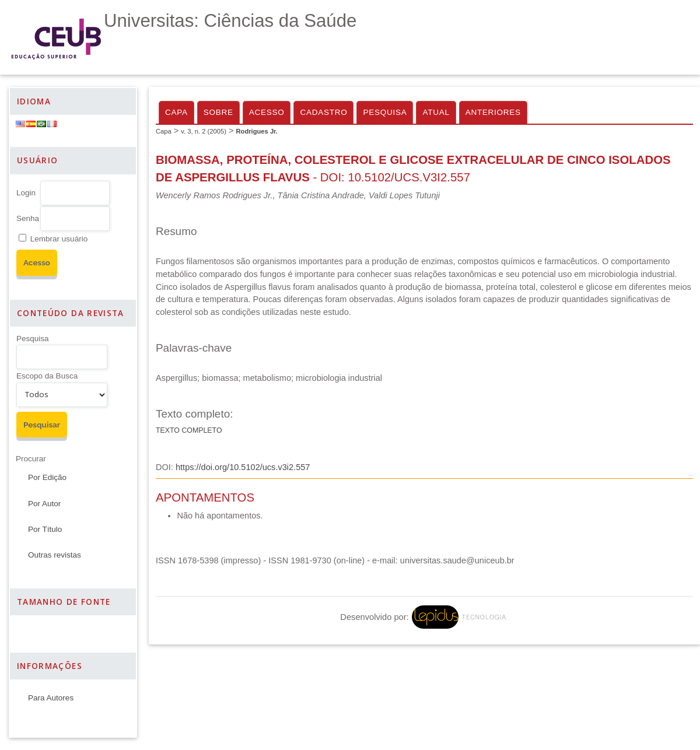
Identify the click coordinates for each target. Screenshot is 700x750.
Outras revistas (55, 555)
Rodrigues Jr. (257, 131)
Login (26, 193)
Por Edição (47, 477)
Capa (176, 112)
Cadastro (323, 112)
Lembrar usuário (59, 239)
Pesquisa (33, 339)
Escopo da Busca (47, 376)
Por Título (45, 529)
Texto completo (189, 430)
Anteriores (493, 112)
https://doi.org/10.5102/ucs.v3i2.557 (243, 467)
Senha (28, 218)
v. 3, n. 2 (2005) (204, 131)
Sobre (218, 112)
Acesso (267, 112)
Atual (436, 112)
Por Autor (44, 504)
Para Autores (51, 698)
